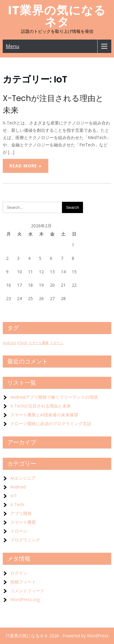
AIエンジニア (23, 478)
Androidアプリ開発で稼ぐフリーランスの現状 (54, 397)
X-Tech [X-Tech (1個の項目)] (22, 343)
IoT (14, 496)
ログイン (19, 573)
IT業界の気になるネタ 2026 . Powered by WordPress (57, 636)
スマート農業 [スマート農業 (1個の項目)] (39, 343)
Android (18, 487)
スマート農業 (23, 522)
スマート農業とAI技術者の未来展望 (44, 415)
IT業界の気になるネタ (57, 16)
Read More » (26, 166)
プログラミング (25, 540)
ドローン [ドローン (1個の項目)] (57, 343)
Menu (12, 46)
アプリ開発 (21, 513)
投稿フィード (23, 582)
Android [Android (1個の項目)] (9, 343)
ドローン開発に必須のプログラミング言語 (51, 423)
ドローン (19, 531)
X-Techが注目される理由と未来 (41, 406)
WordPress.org (25, 599)
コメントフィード (27, 591)
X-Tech (17, 504)
